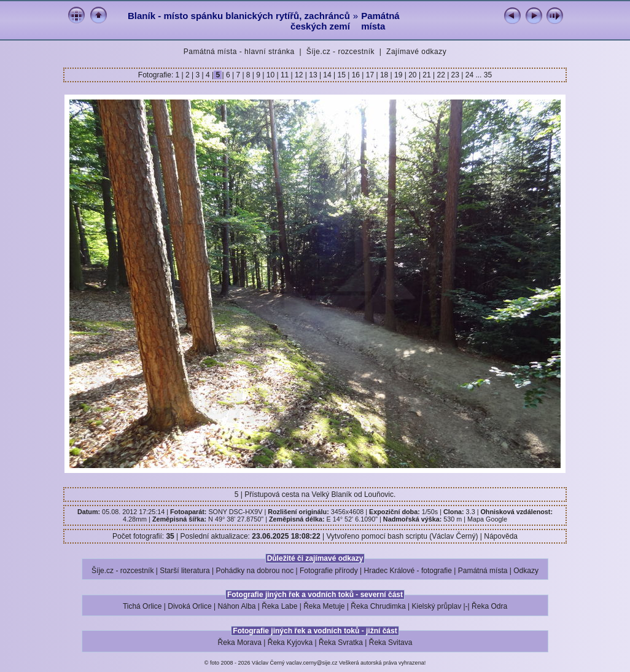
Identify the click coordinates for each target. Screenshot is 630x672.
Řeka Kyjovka (290, 643)
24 (469, 75)
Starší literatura (185, 571)
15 (341, 75)
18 (384, 75)
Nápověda (501, 536)
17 (370, 75)
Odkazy (526, 571)
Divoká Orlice (189, 606)
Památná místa (380, 21)
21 (427, 75)
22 (441, 75)
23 (455, 75)
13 (313, 75)
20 (413, 75)
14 (327, 75)
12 (299, 75)
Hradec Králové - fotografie (408, 571)
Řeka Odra (489, 606)
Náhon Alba (236, 606)
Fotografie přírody (329, 571)
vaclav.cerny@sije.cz (312, 663)
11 (285, 75)
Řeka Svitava (391, 643)
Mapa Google (487, 519)
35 (488, 75)
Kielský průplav (436, 606)
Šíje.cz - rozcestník (340, 52)
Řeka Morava (240, 643)
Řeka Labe (279, 606)
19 (399, 75)
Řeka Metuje (324, 606)
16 (356, 75)
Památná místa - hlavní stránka (239, 52)
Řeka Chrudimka (378, 606)
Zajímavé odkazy (416, 52)
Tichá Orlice (142, 606)
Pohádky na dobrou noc (255, 571)
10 (270, 75)
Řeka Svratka (341, 643)
